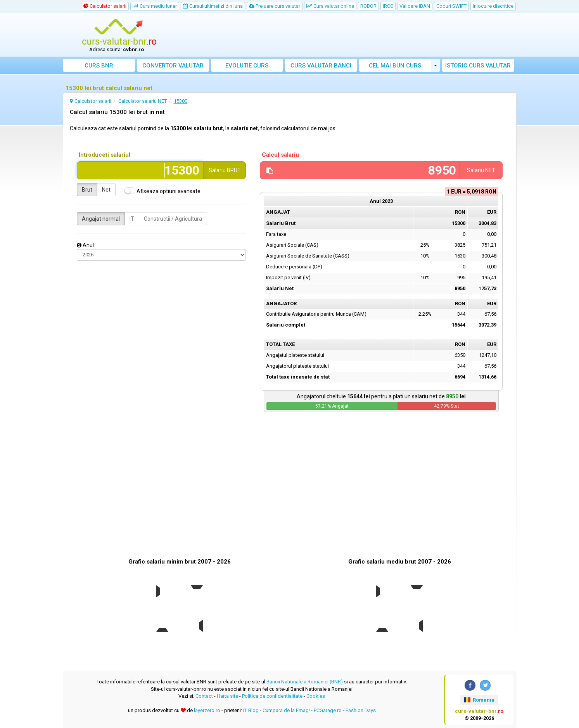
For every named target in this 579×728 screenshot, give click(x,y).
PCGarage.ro (328, 710)
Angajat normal (101, 219)
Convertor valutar (173, 66)
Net (106, 190)
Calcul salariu (280, 155)
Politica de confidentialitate (272, 696)
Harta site (227, 696)
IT (132, 219)
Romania (479, 700)
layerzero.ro (207, 710)
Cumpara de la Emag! (286, 710)
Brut (87, 190)
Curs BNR (99, 66)
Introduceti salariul (105, 155)
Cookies (316, 696)
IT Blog (251, 710)
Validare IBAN (415, 6)
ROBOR (368, 6)
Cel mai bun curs (395, 66)
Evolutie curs (247, 66)
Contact (204, 696)
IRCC (388, 6)
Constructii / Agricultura (173, 219)
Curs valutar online (330, 6)
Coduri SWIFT (451, 6)
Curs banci (321, 66)
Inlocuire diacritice (493, 6)
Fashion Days (361, 710)
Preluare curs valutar (275, 6)
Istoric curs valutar (478, 66)
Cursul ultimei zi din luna (213, 6)
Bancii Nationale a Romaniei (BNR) (305, 682)
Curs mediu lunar (155, 6)
